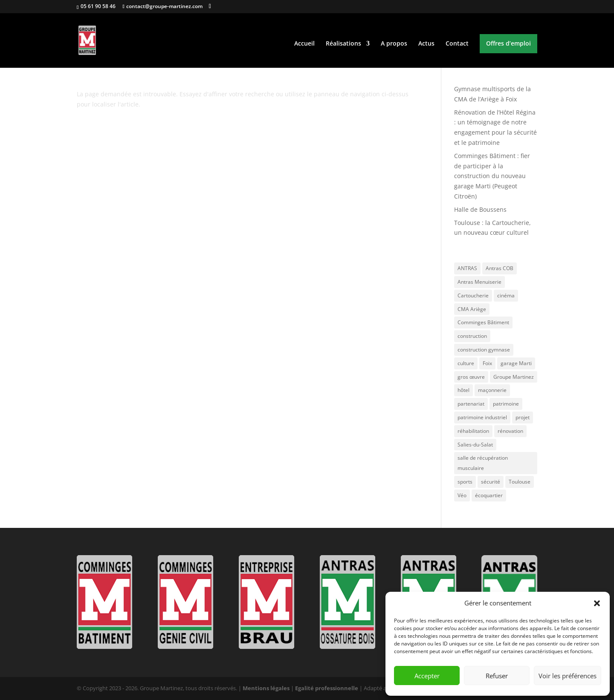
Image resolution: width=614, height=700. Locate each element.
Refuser (497, 676)
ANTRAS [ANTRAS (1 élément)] (467, 268)
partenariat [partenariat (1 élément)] (471, 404)
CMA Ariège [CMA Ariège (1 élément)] (472, 309)
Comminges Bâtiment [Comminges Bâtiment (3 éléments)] (483, 322)
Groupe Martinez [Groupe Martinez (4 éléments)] (514, 377)
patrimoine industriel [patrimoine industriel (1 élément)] (482, 417)
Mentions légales (266, 688)
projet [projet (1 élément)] (523, 417)
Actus (426, 44)
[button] (597, 603)
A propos (394, 44)
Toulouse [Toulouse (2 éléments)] (520, 482)
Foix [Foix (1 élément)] (487, 363)
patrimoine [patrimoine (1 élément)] (506, 404)
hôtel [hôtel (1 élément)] (463, 390)
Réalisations (343, 44)
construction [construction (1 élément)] (472, 336)
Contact (457, 44)
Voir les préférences (568, 676)
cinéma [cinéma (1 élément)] (506, 295)
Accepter (427, 676)
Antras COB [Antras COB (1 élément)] (500, 268)
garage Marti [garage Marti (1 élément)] (516, 363)
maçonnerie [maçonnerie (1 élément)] (492, 390)
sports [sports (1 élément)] (465, 482)
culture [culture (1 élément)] (466, 363)
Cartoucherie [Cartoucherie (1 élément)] (473, 295)
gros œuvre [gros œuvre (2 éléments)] (471, 377)
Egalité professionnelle (327, 688)
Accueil (304, 44)
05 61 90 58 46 (97, 6)
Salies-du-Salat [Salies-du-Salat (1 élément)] (475, 445)
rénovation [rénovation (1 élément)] (510, 431)
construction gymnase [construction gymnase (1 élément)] (484, 350)
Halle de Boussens (480, 209)
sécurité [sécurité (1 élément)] (491, 482)
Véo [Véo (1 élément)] (462, 495)
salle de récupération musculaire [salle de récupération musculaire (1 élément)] (483, 463)
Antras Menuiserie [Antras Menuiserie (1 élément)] (479, 282)
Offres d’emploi (508, 44)
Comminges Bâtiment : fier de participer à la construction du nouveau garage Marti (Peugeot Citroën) (492, 176)
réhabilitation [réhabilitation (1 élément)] (473, 431)
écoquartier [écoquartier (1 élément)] (489, 495)
